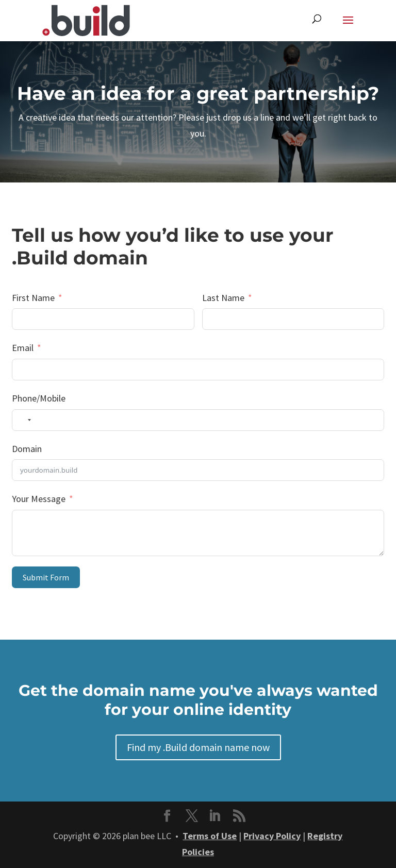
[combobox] (23, 420)
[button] (348, 27)
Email (23, 348)
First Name (33, 298)
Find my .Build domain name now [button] (198, 747)
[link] (86, 19)
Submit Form (46, 577)
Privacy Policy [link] (272, 836)
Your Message (39, 499)
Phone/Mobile (39, 398)
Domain (27, 449)
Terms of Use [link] (210, 836)
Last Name (223, 298)
